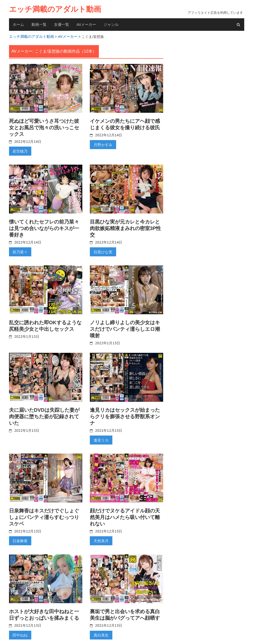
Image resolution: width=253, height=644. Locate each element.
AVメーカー (86, 24)
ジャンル (111, 24)
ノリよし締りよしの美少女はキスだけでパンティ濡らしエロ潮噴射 (125, 327)
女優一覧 (62, 24)
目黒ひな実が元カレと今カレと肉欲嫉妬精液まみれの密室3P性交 (125, 227)
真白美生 (100, 631)
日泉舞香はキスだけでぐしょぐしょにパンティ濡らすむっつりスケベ (44, 514)
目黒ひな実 (102, 250)
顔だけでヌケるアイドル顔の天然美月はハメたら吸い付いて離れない (125, 514)
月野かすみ (102, 144)
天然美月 (100, 538)
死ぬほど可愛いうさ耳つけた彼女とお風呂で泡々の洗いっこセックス (44, 127)
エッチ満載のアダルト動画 (55, 9)
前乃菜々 (20, 250)
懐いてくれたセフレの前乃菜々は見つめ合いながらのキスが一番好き (44, 227)
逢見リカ (100, 438)
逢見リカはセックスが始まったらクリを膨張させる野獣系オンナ (125, 414)
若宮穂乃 (20, 150)
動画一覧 (39, 24)
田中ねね (20, 631)
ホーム (18, 24)
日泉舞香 (20, 538)
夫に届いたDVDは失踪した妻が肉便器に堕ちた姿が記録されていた (44, 414)
